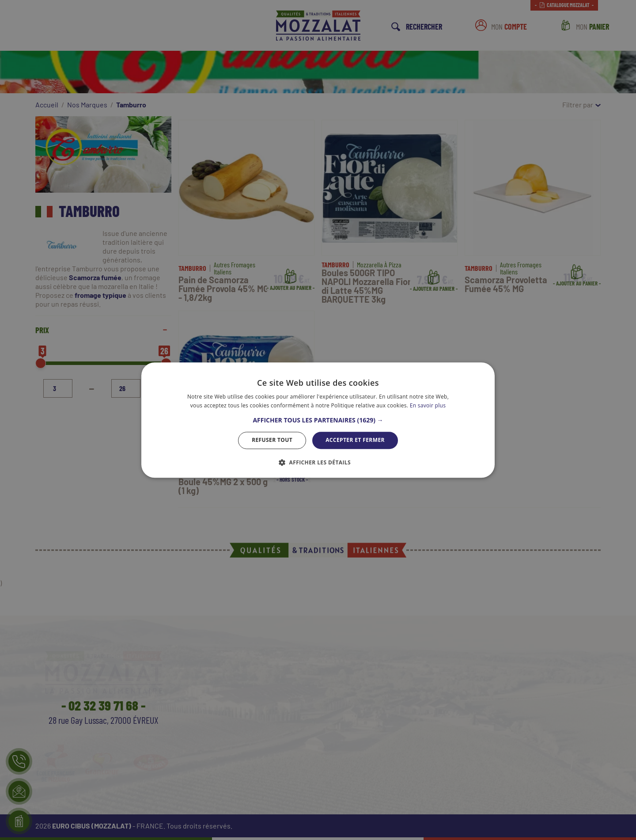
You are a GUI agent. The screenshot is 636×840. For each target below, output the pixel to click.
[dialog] (318, 420)
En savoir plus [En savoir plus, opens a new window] (428, 405)
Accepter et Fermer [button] (355, 440)
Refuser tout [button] (272, 440)
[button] (318, 421)
